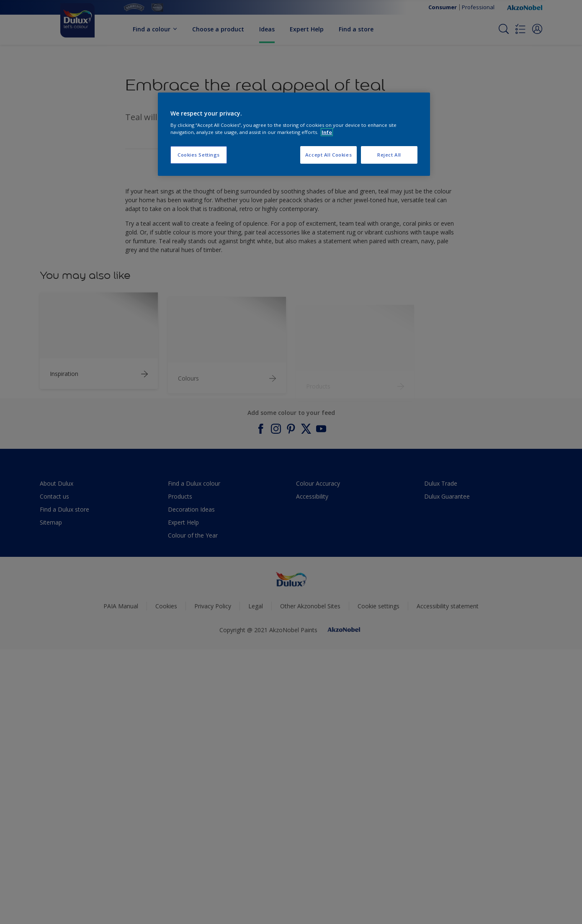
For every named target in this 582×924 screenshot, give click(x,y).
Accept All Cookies (328, 155)
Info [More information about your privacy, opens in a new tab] (327, 132)
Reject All (389, 155)
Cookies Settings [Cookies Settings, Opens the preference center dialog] (199, 155)
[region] (294, 134)
